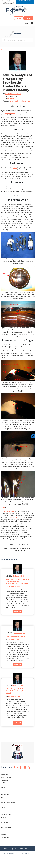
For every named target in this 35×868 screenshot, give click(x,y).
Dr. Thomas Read (14, 587)
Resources (4, 785)
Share (3, 50)
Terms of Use (5, 837)
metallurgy (14, 517)
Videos (3, 787)
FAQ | (17, 849)
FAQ (3, 805)
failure (15, 168)
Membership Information (9, 802)
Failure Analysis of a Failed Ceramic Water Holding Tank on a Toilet (17, 691)
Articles (3, 783)
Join (29, 18)
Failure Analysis (19, 576)
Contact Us (24, 849)
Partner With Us (6, 830)
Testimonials (5, 810)
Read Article (17, 611)
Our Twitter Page (6, 827)
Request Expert (6, 822)
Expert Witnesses (6, 778)
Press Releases (6, 800)
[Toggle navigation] (32, 23)
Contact (4, 818)
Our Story (4, 798)
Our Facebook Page (7, 825)
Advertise (4, 820)
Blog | (12, 849)
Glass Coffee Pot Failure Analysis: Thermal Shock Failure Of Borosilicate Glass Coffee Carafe (17, 581)
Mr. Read (11, 99)
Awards (3, 807)
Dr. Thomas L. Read (13, 94)
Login (19, 18)
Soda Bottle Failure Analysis (16, 636)
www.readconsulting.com (20, 101)
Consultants (5, 780)
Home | (6, 849)
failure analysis (10, 113)
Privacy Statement (7, 840)
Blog (3, 790)
